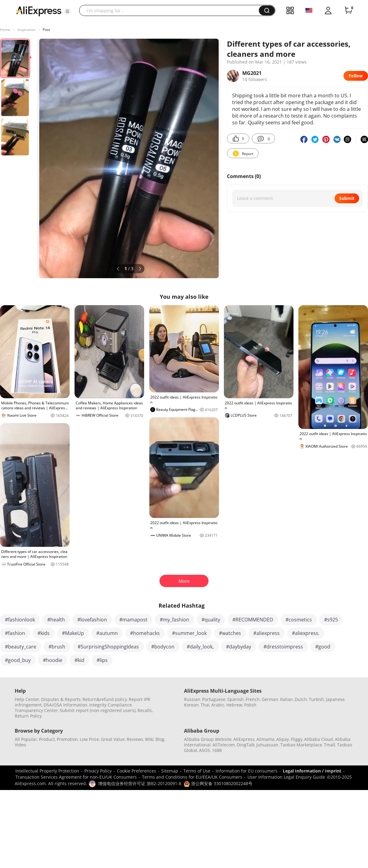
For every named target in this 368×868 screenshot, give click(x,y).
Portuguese (214, 699)
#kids (44, 633)
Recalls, (145, 710)
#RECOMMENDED (253, 620)
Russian (192, 699)
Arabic (218, 705)
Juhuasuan (267, 745)
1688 (217, 750)
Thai (205, 705)
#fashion (15, 633)
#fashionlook (20, 620)
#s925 (331, 620)
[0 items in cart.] (348, 10)
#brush (57, 647)
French (253, 699)
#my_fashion (174, 620)
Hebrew (234, 705)
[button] (67, 11)
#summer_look (189, 633)
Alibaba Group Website (208, 739)
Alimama (265, 739)
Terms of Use (197, 771)
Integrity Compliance (111, 705)
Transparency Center (36, 710)
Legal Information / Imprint (312, 771)
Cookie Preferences (136, 771)
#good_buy (18, 660)
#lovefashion (92, 620)
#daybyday (239, 647)
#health (56, 620)
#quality (211, 620)
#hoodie (53, 660)
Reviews (135, 739)
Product (47, 739)
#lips (102, 660)
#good (323, 647)
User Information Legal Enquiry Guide (286, 777)
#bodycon (163, 647)
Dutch (301, 699)
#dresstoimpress (283, 647)
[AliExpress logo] (39, 11)
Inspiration (27, 30)
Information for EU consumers (247, 771)
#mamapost (133, 620)
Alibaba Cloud (319, 739)
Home (5, 30)
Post (46, 30)
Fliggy (297, 739)
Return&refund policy (105, 699)
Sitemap (170, 771)
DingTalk (246, 745)
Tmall (330, 745)
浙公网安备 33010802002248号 (218, 783)
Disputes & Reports (61, 699)
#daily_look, (200, 647)
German (270, 699)
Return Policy (28, 716)
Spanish (236, 699)
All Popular (26, 739)
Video (20, 745)
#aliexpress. (306, 633)
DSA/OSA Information (65, 705)
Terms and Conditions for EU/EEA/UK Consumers (192, 777)
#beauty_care (21, 647)
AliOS (205, 750)
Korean (191, 705)
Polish (250, 705)
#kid (79, 660)
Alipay (283, 739)
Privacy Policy (98, 771)
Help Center (27, 699)
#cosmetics (299, 620)
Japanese (335, 699)
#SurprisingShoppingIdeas (108, 647)
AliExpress (244, 739)
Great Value (113, 739)
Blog (160, 739)
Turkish (316, 699)
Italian (286, 699)
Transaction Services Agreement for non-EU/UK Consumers (76, 777)
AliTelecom (224, 745)
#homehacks (145, 633)
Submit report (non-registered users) (98, 710)
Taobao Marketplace (301, 745)
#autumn (107, 633)
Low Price (89, 739)
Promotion (67, 739)
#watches (230, 633)
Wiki (149, 739)
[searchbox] (171, 10)
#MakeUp (73, 633)
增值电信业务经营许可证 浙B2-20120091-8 (140, 783)
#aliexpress (266, 633)
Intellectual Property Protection (47, 771)
